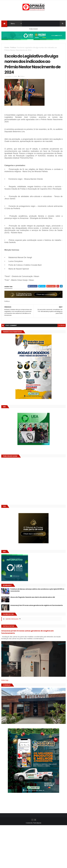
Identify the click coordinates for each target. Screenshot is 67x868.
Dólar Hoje (5, 680)
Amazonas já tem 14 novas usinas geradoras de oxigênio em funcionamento (37, 605)
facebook (62, 325)
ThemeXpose (37, 823)
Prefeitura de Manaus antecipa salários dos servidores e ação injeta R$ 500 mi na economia (37, 590)
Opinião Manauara (12, 619)
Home (7, 47)
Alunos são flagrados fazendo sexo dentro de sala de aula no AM (33, 597)
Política (13, 47)
